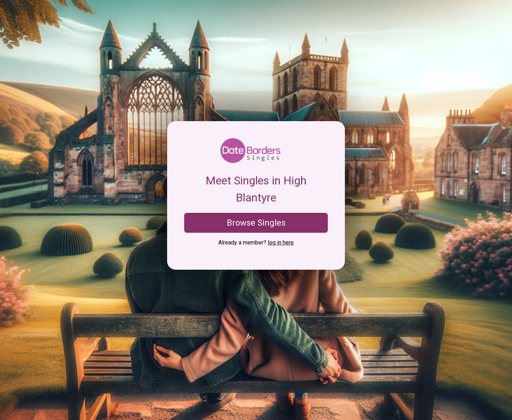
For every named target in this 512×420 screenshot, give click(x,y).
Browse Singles (256, 223)
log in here (281, 243)
